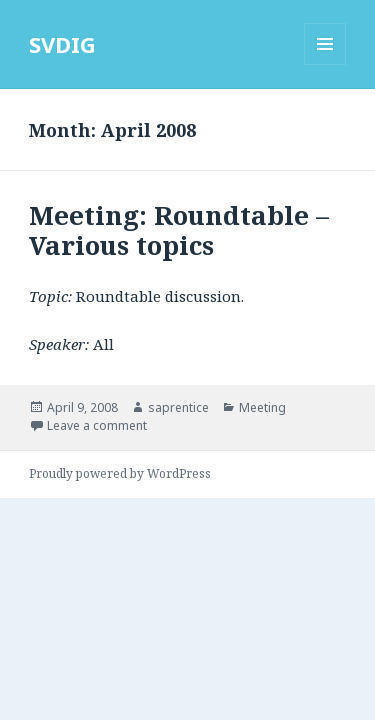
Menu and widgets (325, 64)
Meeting (262, 407)
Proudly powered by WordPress (120, 473)
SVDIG (62, 44)
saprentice (178, 407)
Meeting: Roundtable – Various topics (179, 230)
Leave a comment (97, 425)
